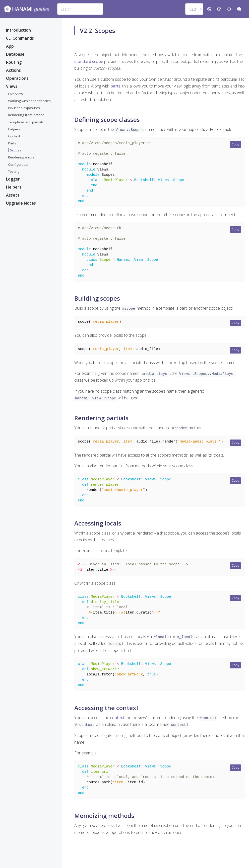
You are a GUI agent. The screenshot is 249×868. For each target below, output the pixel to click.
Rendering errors (21, 157)
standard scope (89, 61)
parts (115, 86)
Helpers (14, 129)
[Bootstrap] (27, 9)
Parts (12, 143)
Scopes (16, 150)
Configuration (19, 164)
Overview (15, 94)
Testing (14, 171)
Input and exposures (24, 108)
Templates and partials (26, 122)
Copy (235, 144)
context (117, 728)
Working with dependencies (29, 101)
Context (14, 136)
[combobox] (80, 9)
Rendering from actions (26, 115)
